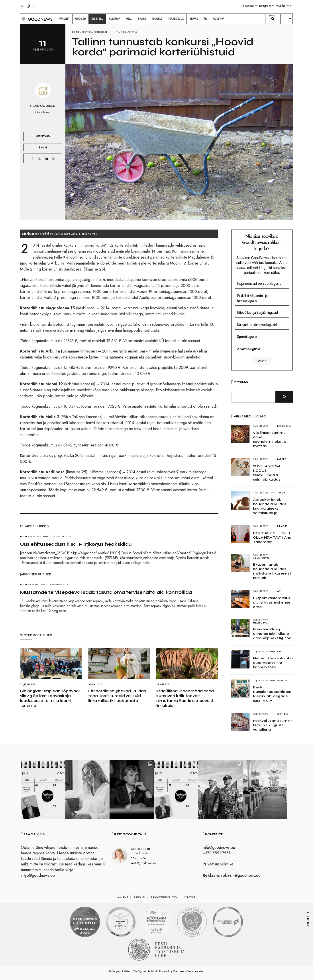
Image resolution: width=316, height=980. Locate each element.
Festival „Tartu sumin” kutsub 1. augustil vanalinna (272, 725)
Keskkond (100, 32)
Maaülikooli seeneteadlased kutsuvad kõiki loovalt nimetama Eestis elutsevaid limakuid (185, 698)
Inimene (282, 526)
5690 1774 (138, 858)
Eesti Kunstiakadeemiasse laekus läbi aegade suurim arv (272, 694)
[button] (23, 19)
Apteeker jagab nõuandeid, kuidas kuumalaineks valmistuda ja (270, 506)
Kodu (76, 32)
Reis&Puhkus (261, 558)
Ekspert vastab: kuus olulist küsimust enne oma (272, 602)
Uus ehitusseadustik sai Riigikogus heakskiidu (76, 544)
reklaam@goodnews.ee (241, 875)
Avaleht (123, 897)
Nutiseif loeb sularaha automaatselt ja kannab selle (273, 663)
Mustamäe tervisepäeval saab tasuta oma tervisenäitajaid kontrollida (106, 592)
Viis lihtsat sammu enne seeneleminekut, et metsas (270, 439)
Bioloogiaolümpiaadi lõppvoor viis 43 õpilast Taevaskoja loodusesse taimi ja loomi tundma (50, 698)
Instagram (265, 6)
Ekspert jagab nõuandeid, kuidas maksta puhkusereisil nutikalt (272, 571)
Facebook (248, 6)
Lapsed (282, 459)
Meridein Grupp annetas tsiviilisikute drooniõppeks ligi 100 (272, 634)
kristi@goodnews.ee (143, 863)
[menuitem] (64, 19)
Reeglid (139, 897)
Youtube (280, 6)
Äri (279, 591)
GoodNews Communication (189, 971)
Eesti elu (87, 32)
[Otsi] (284, 397)
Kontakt (189, 897)
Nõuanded (284, 426)
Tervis (34, 584)
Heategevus (261, 623)
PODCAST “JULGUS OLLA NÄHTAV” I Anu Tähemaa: (272, 537)
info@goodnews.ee (219, 848)
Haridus (282, 680)
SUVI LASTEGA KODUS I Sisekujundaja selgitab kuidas (267, 473)
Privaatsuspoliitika (218, 864)
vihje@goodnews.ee (38, 875)
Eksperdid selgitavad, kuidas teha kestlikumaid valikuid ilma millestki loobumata (117, 696)
